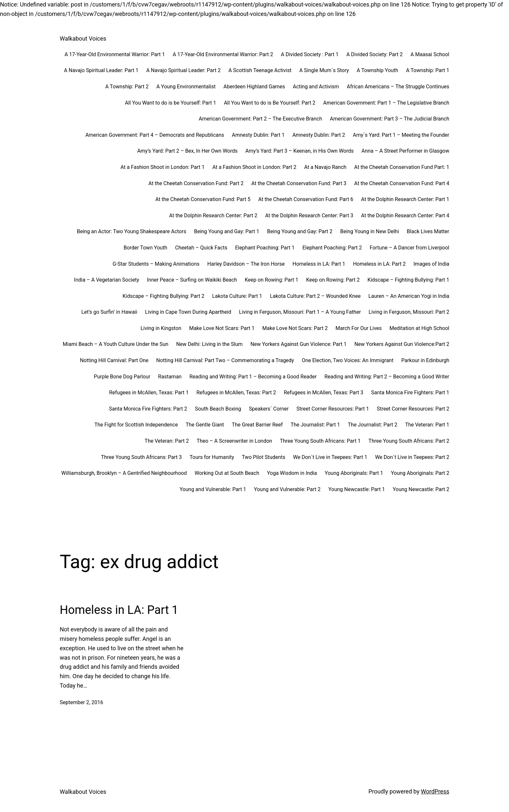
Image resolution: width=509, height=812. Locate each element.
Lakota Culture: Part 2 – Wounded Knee (315, 296)
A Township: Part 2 (127, 87)
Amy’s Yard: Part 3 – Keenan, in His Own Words (300, 151)
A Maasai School (430, 54)
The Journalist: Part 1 (315, 425)
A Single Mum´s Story (324, 70)
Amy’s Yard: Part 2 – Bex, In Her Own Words (187, 151)
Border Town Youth (146, 248)
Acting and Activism (316, 87)
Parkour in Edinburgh (425, 360)
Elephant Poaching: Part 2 (332, 248)
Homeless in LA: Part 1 (319, 264)
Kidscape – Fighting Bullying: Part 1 (408, 280)
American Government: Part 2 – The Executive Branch (260, 119)
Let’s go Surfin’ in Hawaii (109, 312)
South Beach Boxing (218, 409)
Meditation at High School (419, 328)
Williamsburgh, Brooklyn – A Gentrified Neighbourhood (124, 473)
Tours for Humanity (212, 457)
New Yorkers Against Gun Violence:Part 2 (402, 344)
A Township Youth (378, 70)
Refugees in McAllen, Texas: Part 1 (149, 393)
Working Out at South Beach (227, 473)
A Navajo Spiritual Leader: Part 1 (101, 70)
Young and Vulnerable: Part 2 (287, 489)
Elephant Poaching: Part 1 (265, 248)
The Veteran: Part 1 (427, 425)
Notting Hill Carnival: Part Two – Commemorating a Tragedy (225, 360)
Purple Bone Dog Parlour (122, 377)
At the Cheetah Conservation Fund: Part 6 (306, 199)
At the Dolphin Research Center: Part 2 (213, 216)
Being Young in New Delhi (370, 231)
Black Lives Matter (428, 231)
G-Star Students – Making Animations (156, 264)
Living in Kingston (161, 328)
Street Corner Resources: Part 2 (413, 409)
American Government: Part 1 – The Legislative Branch (386, 103)
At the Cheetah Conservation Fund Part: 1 (402, 167)
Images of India (431, 264)
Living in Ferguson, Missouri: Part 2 (409, 312)
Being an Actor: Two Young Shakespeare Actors (132, 231)
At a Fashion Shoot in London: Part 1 (162, 167)
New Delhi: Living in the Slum (210, 344)
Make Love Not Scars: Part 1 (222, 328)
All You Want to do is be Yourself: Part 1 (171, 103)
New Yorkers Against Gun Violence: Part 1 (298, 344)
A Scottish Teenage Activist (260, 70)
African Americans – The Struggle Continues (398, 87)
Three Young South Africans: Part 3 (141, 457)
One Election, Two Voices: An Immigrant (348, 360)
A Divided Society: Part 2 (375, 54)
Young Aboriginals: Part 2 (420, 473)
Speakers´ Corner (269, 409)
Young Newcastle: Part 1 (356, 489)
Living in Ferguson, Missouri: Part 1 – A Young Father (300, 312)
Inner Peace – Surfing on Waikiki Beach (192, 280)
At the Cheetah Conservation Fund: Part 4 (402, 183)
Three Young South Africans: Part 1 (320, 441)
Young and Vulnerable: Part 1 (213, 489)
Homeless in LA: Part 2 (379, 264)
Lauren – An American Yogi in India (409, 296)
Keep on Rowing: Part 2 (333, 280)
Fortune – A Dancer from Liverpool (410, 248)
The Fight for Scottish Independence (136, 425)
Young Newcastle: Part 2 (421, 489)
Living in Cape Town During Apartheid (188, 312)
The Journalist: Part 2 (373, 425)
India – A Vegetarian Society (106, 280)
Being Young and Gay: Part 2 (300, 231)
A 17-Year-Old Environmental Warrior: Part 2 (223, 54)
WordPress (435, 791)
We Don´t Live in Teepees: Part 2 (412, 457)
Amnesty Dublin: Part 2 (319, 135)
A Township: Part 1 (428, 70)
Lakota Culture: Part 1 (237, 296)
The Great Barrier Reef (257, 425)
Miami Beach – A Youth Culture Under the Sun (115, 344)
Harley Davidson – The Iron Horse (246, 264)
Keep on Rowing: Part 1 (272, 280)
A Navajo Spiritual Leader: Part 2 (183, 70)
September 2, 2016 (81, 702)
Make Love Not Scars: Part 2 (295, 328)
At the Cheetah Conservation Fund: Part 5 (203, 199)
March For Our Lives (358, 328)
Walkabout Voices (83, 38)
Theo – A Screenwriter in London (234, 441)
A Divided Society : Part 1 (310, 54)
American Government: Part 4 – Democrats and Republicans (155, 135)
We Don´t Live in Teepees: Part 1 (330, 457)
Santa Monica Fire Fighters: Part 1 (410, 393)
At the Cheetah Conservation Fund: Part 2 (196, 183)
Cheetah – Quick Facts (201, 248)
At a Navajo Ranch (325, 167)
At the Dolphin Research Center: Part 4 (405, 216)
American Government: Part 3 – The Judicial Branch (390, 119)
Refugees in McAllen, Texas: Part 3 (323, 393)
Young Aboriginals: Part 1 (354, 473)
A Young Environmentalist (186, 87)
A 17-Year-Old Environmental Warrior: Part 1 (115, 54)
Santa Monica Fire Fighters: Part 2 (148, 409)
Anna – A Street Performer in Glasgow (405, 151)
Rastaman (170, 377)
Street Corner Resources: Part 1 (333, 409)
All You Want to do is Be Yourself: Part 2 (270, 103)
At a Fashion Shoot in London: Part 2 (254, 167)
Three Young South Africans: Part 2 (409, 441)
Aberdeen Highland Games (254, 87)
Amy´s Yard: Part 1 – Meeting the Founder (401, 135)
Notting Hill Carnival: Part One (114, 360)
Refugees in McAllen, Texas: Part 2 (236, 393)
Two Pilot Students (264, 457)
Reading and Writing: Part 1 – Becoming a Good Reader (253, 377)
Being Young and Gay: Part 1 (227, 231)
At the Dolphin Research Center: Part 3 (309, 216)
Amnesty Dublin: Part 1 (258, 135)
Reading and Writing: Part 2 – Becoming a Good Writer (387, 377)
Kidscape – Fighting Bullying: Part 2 (164, 296)
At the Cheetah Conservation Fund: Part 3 (299, 183)
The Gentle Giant (205, 425)
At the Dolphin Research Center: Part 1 (405, 199)
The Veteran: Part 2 (167, 441)
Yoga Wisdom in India (292, 473)
